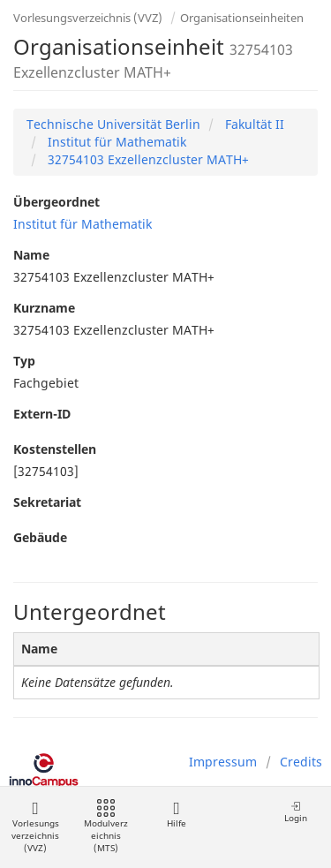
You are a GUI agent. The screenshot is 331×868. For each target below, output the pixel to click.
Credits (301, 762)
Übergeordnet (56, 202)
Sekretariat (47, 502)
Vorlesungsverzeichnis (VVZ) (88, 18)
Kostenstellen (55, 449)
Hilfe (176, 815)
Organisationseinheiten (242, 18)
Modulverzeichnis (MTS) (106, 827)
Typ (24, 361)
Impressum (223, 762)
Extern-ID (42, 414)
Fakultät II (253, 124)
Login (296, 812)
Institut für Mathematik (115, 142)
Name (31, 255)
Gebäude (40, 537)
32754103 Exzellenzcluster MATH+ (147, 159)
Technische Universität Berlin (113, 124)
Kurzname (44, 308)
